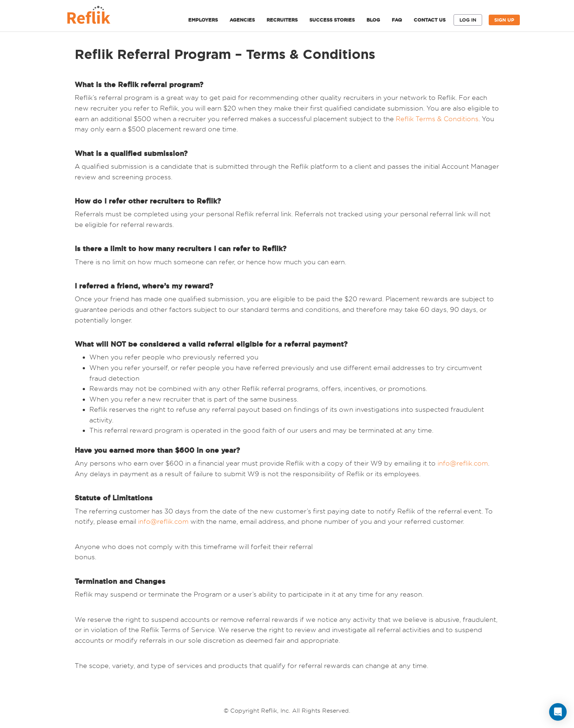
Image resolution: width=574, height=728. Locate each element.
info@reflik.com (463, 463)
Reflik (97, 17)
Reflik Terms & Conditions (437, 119)
